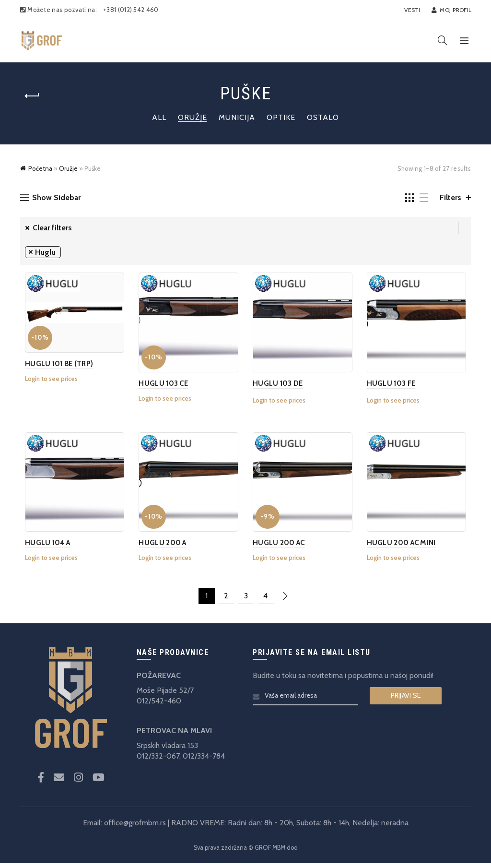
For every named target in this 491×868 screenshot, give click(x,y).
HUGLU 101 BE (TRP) (54, 364)
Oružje (193, 117)
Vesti (412, 10)
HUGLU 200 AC (279, 547)
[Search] (443, 40)
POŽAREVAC (159, 680)
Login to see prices (47, 379)
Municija (237, 117)
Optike (281, 117)
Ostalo (323, 117)
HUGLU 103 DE (278, 386)
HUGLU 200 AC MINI (404, 547)
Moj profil (451, 10)
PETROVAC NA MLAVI (174, 735)
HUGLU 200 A (160, 547)
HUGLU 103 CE (161, 386)
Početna (40, 168)
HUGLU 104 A (43, 547)
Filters (450, 197)
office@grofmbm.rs (135, 827)
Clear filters (52, 228)
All (159, 117)
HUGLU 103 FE (394, 386)
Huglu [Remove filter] (45, 252)
